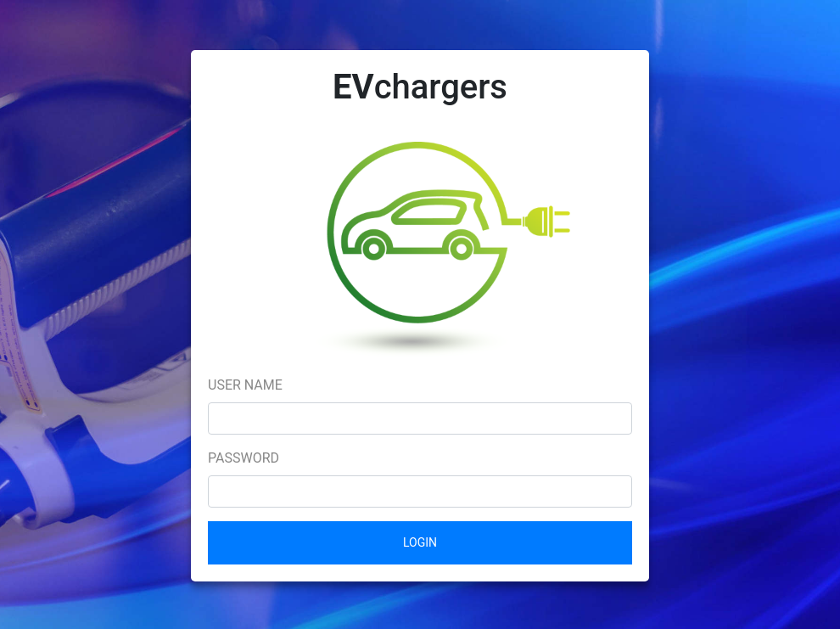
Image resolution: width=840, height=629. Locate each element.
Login (420, 542)
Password (244, 458)
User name (245, 385)
